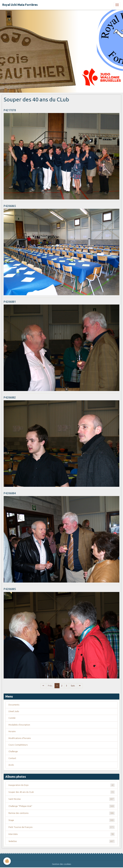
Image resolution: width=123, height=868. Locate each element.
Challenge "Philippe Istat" (62, 806)
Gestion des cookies (62, 864)
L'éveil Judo (14, 711)
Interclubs (62, 834)
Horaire (12, 731)
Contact (12, 758)
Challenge (13, 751)
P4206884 (10, 493)
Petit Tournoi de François (62, 827)
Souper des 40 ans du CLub (62, 792)
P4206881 (10, 302)
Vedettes (62, 841)
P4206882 (10, 397)
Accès (11, 765)
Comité (12, 718)
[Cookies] (7, 861)
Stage (62, 820)
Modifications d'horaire (20, 738)
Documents (14, 705)
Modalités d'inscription (19, 725)
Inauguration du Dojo (62, 785)
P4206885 (10, 589)
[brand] (20, 5)
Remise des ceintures (62, 813)
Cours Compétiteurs (18, 745)
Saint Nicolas (62, 799)
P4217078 (10, 110)
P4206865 (10, 206)
